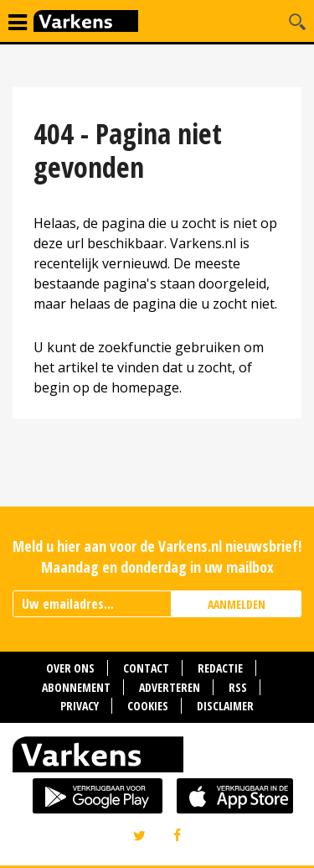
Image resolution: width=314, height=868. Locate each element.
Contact (146, 668)
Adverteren (170, 687)
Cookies (148, 706)
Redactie (220, 668)
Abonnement (76, 687)
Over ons (70, 668)
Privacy (80, 706)
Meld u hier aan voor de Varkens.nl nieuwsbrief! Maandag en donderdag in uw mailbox (157, 556)
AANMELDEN (237, 604)
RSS (238, 687)
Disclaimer (225, 706)
